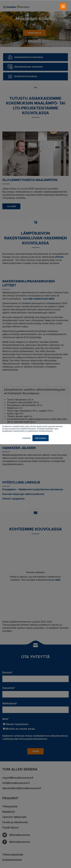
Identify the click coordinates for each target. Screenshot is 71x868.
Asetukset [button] (26, 438)
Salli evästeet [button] (41, 438)
